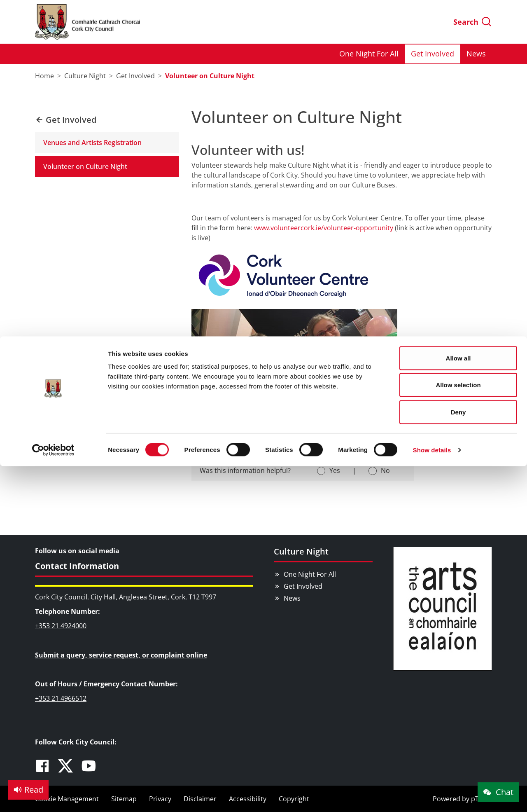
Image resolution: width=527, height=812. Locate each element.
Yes (335, 470)
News (292, 598)
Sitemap (124, 799)
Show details (432, 113)
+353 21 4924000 (61, 626)
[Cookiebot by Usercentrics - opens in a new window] (53, 114)
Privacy (160, 799)
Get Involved (303, 586)
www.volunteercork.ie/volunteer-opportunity (324, 228)
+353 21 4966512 (61, 698)
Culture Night (301, 551)
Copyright (294, 799)
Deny (458, 76)
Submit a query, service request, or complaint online (121, 655)
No (385, 470)
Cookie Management (67, 799)
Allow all (458, 22)
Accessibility (248, 799)
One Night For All (310, 574)
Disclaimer (200, 799)
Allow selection (458, 49)
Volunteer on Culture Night (85, 166)
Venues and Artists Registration (92, 143)
